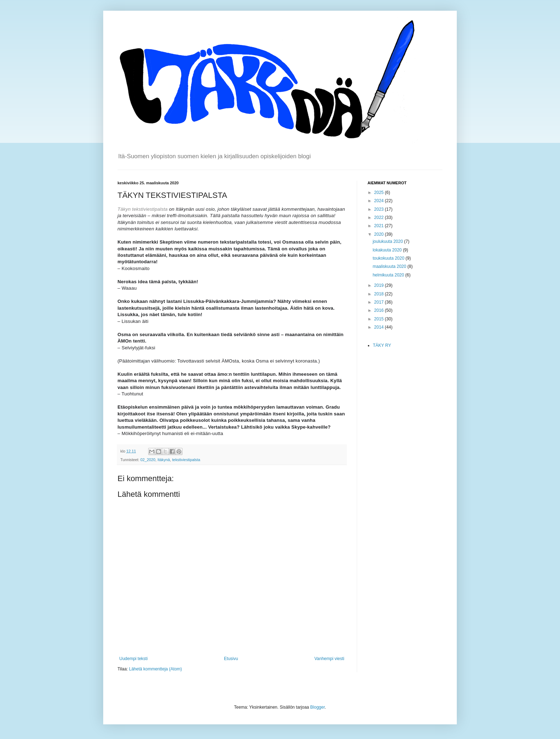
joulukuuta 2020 (388, 241)
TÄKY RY (382, 345)
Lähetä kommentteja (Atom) (155, 669)
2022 (380, 218)
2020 (380, 234)
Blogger (318, 707)
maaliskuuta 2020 (390, 266)
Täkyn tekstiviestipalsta (142, 209)
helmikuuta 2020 (389, 275)
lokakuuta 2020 (388, 250)
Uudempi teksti (133, 659)
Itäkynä (164, 460)
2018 (380, 294)
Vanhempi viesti (329, 659)
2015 (380, 319)
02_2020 (148, 460)
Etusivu (231, 659)
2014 (380, 327)
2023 (380, 209)
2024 (380, 201)
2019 (380, 285)
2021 (380, 226)
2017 (380, 302)
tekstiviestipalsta (186, 460)
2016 (380, 310)
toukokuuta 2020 (389, 258)
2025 (380, 193)
